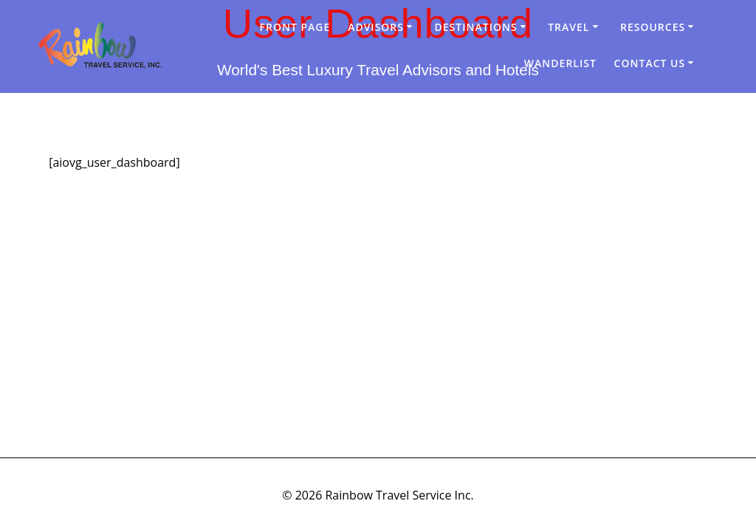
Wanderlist (560, 63)
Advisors (376, 27)
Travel (568, 27)
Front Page (295, 27)
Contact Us (650, 63)
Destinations (476, 27)
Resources (653, 27)
